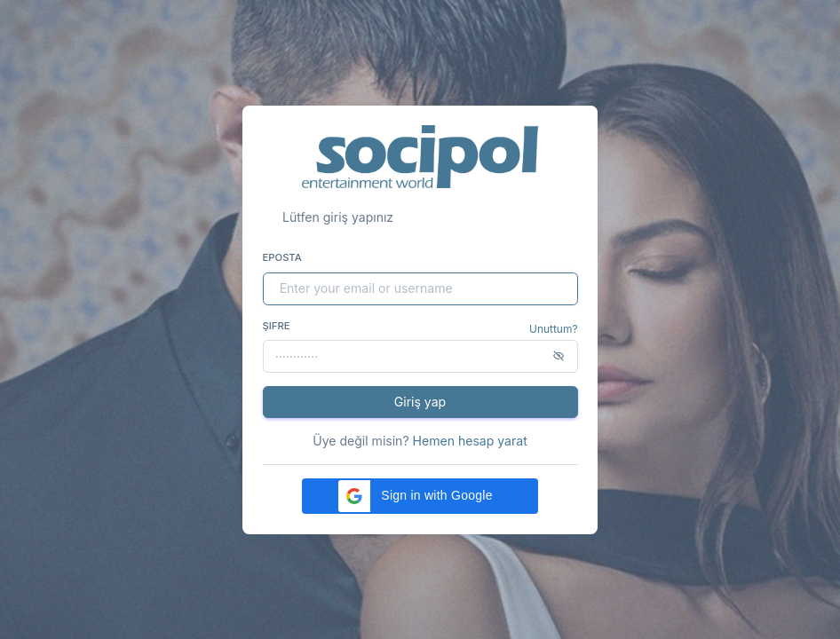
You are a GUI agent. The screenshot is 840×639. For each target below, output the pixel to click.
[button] (420, 496)
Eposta (282, 257)
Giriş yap (420, 402)
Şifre (277, 326)
